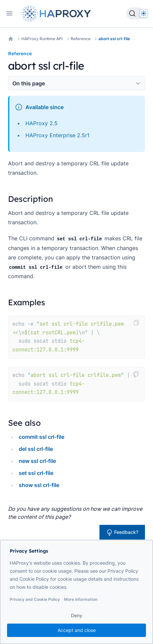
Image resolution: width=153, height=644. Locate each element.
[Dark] (144, 13)
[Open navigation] (9, 13)
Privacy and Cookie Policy (35, 599)
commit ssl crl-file (42, 437)
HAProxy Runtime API (42, 39)
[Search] (135, 13)
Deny (77, 615)
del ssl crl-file (36, 449)
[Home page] (58, 14)
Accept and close (77, 630)
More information (81, 599)
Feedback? (122, 533)
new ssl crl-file (37, 461)
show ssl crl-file (39, 485)
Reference (81, 39)
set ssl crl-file (36, 473)
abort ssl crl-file (114, 39)
